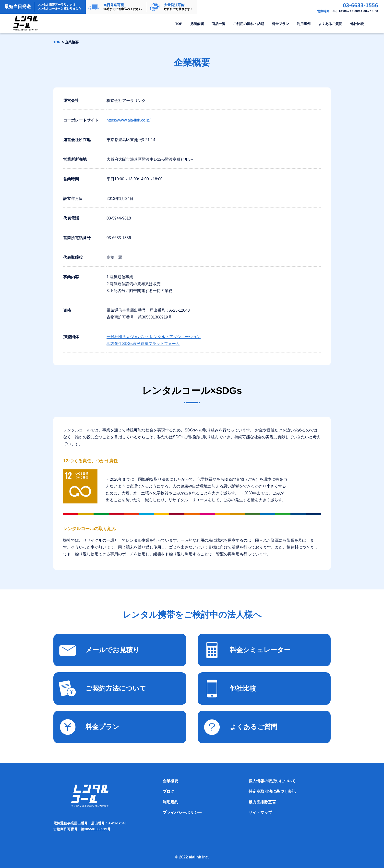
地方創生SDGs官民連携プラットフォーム (143, 344)
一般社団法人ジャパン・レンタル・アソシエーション (154, 337)
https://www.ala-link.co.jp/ (129, 120)
